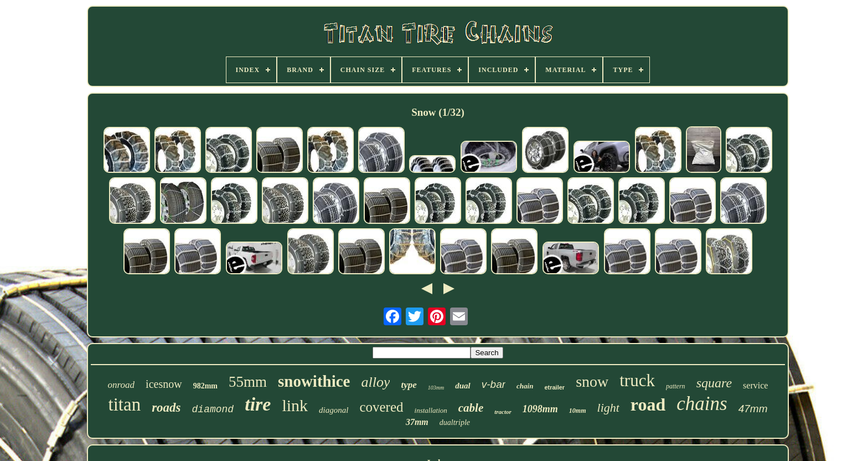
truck (637, 380)
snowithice (314, 381)
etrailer (554, 387)
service (755, 385)
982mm (205, 386)
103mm (436, 388)
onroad (122, 385)
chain (525, 386)
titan (125, 404)
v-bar (494, 384)
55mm (248, 382)
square (714, 383)
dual (463, 386)
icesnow (164, 384)
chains (702, 404)
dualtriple (455, 422)
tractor (503, 412)
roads (166, 408)
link (295, 405)
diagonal (334, 410)
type (409, 385)
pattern (676, 386)
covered (381, 407)
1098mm (540, 409)
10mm (578, 411)
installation (431, 410)
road (648, 404)
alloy (375, 382)
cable (471, 408)
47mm (753, 409)
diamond (213, 409)
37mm (417, 422)
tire (258, 404)
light (608, 408)
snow (592, 381)
